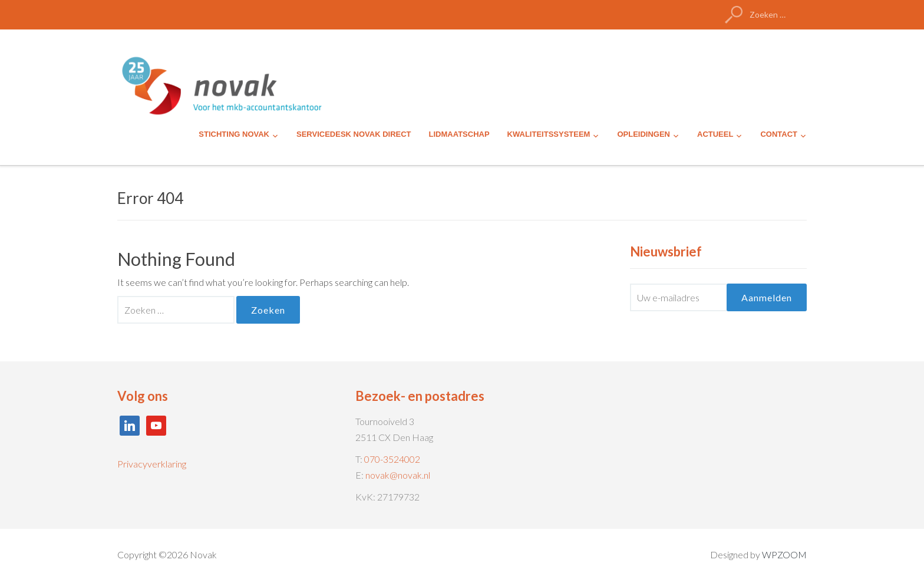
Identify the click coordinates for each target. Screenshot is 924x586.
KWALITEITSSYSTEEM (549, 134)
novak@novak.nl (398, 475)
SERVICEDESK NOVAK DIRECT (354, 134)
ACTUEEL (715, 134)
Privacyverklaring (152, 464)
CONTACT (779, 134)
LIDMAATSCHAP (459, 134)
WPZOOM (784, 554)
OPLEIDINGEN (643, 134)
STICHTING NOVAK (234, 134)
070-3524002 (392, 459)
